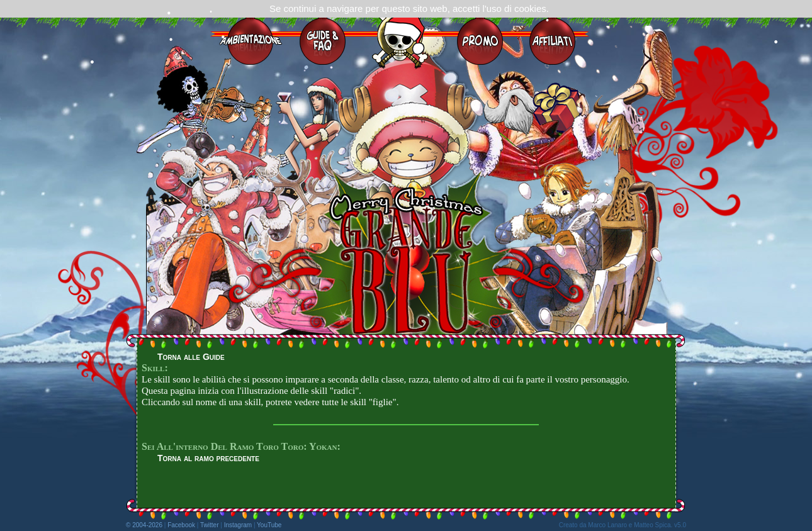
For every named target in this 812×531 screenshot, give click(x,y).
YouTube (269, 525)
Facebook (181, 525)
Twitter (209, 525)
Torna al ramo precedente (208, 458)
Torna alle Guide (191, 357)
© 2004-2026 (144, 525)
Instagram (238, 525)
